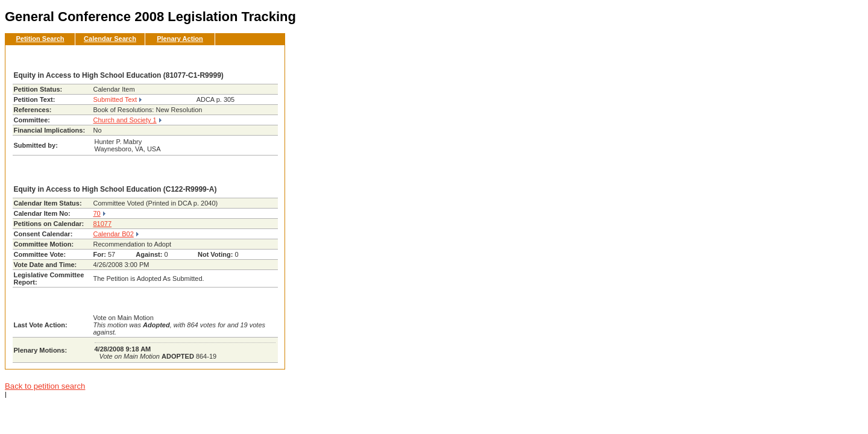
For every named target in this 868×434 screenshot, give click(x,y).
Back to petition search (45, 386)
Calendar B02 (114, 234)
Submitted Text (115, 99)
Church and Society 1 (125, 120)
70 (97, 213)
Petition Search (40, 39)
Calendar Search (110, 39)
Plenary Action (180, 39)
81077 (103, 224)
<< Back (256, 58)
